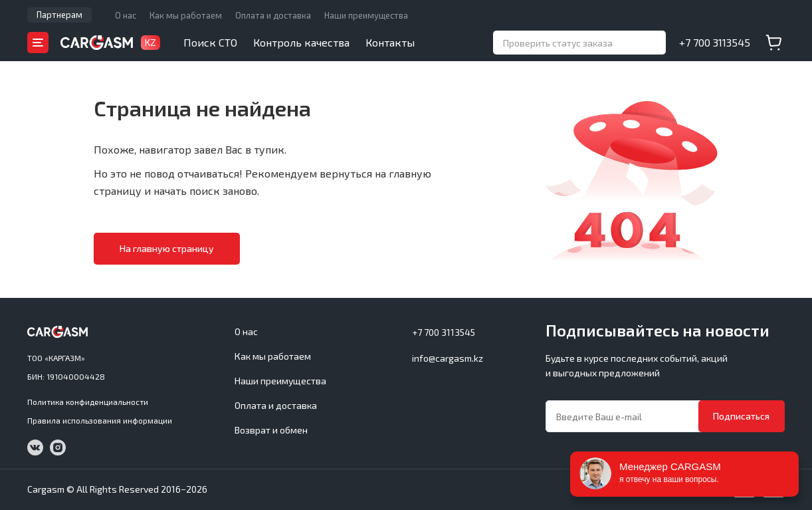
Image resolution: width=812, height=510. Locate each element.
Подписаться (741, 416)
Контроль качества (301, 42)
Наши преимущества (366, 15)
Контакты (390, 42)
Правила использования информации (100, 420)
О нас (126, 15)
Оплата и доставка (273, 15)
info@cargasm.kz (448, 358)
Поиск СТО (210, 42)
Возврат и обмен (271, 430)
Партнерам (59, 15)
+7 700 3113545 (715, 42)
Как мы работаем (186, 15)
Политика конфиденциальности (88, 402)
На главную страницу (167, 248)
